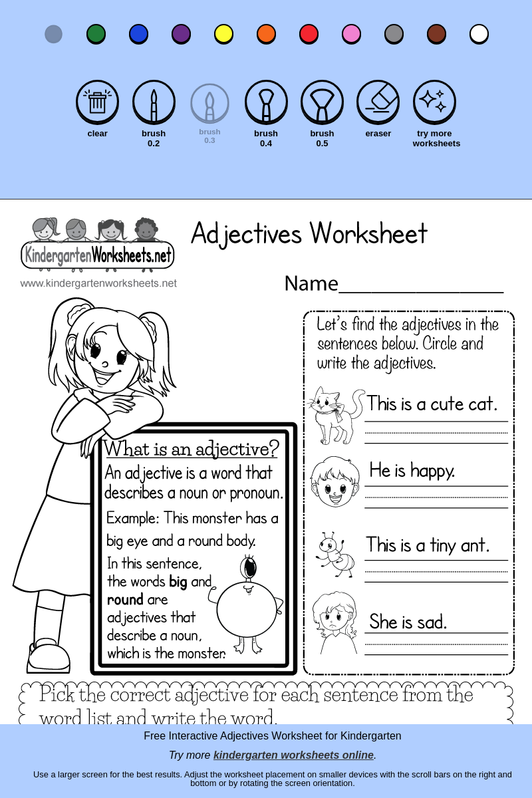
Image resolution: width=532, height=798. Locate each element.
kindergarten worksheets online (294, 755)
